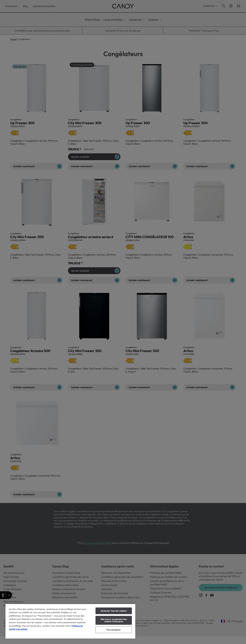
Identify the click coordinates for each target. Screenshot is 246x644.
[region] (70, 621)
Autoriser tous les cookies (114, 611)
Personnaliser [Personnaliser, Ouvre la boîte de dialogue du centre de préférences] (114, 630)
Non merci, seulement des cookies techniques (114, 620)
